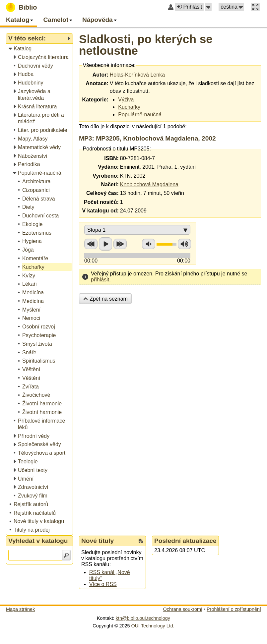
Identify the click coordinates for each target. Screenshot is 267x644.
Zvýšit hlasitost (184, 244)
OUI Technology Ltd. (153, 626)
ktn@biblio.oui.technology (143, 618)
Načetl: (110, 184)
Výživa (126, 100)
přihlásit (100, 280)
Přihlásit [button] (189, 7)
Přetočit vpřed (120, 244)
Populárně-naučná (140, 115)
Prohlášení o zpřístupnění (234, 609)
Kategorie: (95, 100)
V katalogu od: (100, 211)
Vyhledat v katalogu (38, 541)
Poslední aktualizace (185, 541)
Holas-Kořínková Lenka (137, 75)
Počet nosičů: (101, 202)
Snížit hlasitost (149, 244)
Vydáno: (108, 167)
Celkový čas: (102, 193)
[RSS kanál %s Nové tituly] (141, 541)
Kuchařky (129, 107)
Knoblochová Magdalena (149, 184)
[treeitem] (40, 49)
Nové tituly (98, 541)
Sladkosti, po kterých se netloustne (146, 45)
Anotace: (97, 83)
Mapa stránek (20, 609)
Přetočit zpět (91, 244)
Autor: (100, 75)
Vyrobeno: (106, 176)
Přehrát (105, 244)
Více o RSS (103, 584)
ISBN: (111, 158)
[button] (208, 7)
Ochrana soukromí (183, 609)
